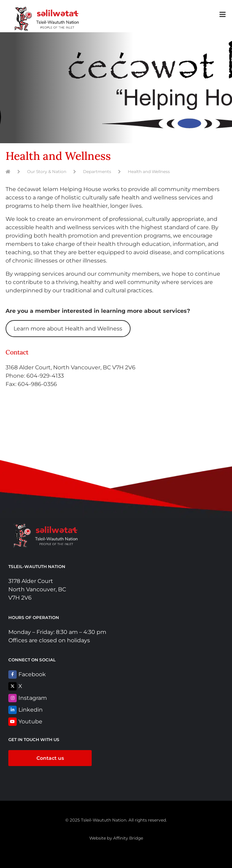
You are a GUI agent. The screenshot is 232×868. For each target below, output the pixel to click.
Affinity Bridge (128, 838)
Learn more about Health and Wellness (68, 329)
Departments (97, 171)
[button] (222, 14)
